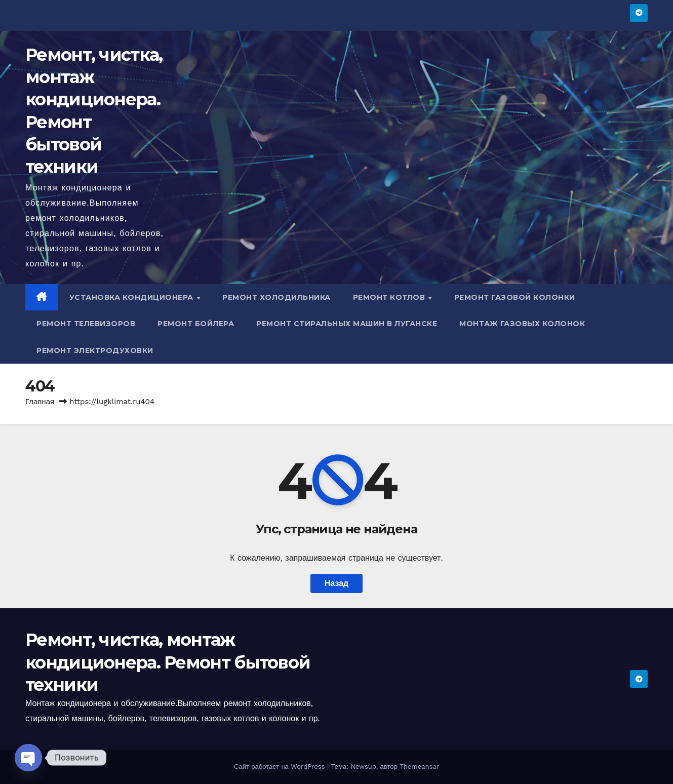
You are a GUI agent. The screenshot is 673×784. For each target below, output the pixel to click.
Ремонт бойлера (196, 324)
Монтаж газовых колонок (522, 324)
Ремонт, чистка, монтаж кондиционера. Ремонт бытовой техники (168, 662)
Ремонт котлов (390, 297)
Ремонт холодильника (276, 297)
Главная (40, 402)
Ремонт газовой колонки (515, 297)
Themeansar (419, 767)
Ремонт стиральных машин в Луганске (347, 324)
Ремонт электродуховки (95, 350)
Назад (336, 583)
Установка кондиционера (133, 297)
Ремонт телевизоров (86, 324)
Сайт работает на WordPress (281, 767)
